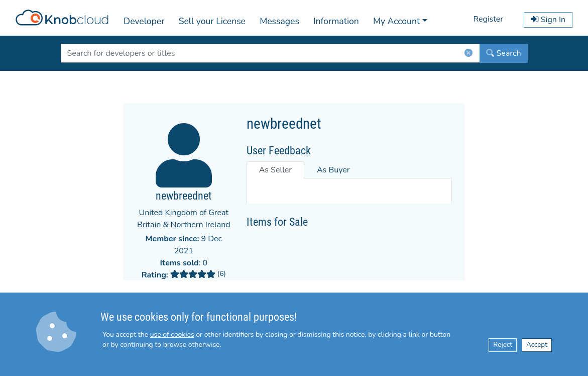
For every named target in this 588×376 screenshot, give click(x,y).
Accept (537, 345)
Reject (503, 345)
